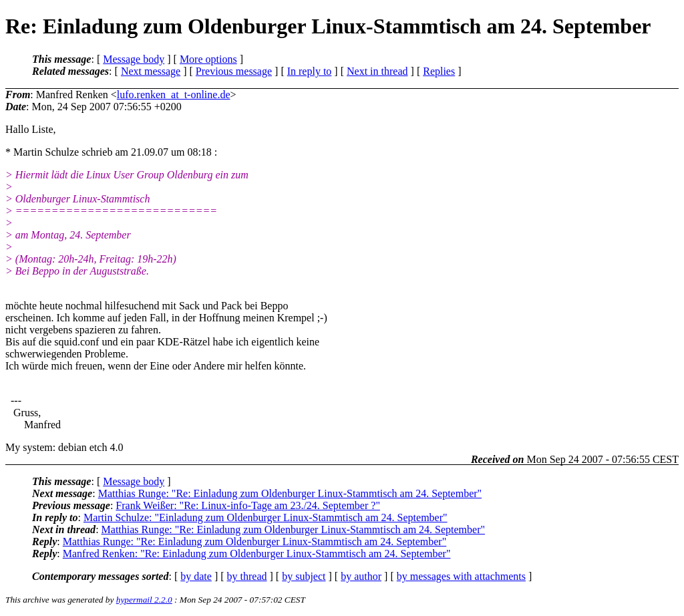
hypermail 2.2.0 (144, 600)
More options (208, 59)
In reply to (310, 71)
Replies (439, 71)
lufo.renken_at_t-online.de (174, 95)
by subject (304, 576)
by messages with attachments (461, 576)
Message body (134, 59)
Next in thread (377, 71)
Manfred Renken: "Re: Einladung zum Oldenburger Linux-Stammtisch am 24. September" (257, 554)
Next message (151, 71)
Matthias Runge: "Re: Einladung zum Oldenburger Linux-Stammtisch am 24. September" (290, 493)
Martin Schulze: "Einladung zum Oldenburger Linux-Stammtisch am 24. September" (266, 517)
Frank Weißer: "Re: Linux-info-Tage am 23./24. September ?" (248, 505)
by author (361, 576)
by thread (247, 576)
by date (196, 576)
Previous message (234, 71)
